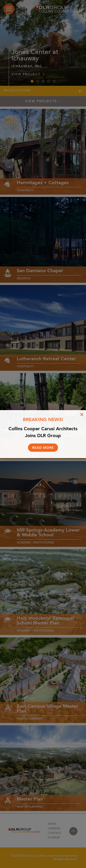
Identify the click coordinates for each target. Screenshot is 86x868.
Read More (43, 448)
